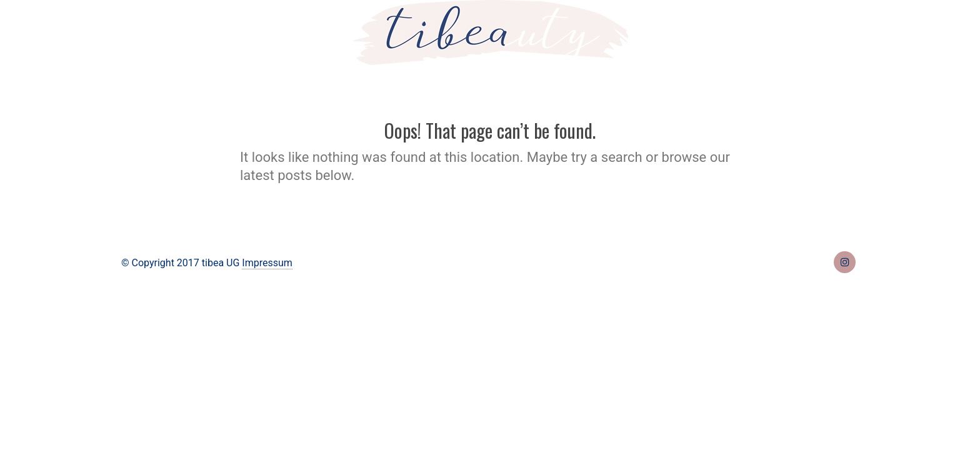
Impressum (267, 263)
